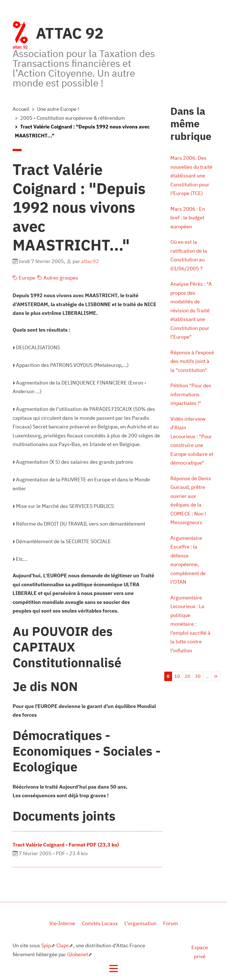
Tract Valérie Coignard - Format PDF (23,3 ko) (66, 845)
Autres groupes (58, 278)
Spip (46, 945)
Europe (24, 278)
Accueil (21, 109)
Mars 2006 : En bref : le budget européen (188, 218)
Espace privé (200, 952)
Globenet (78, 954)
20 (187, 676)
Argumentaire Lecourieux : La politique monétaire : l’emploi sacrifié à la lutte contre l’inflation (190, 624)
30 (198, 676)
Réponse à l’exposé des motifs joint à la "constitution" (192, 361)
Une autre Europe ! (58, 109)
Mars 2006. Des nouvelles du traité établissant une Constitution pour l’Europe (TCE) (191, 176)
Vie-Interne (62, 923)
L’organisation (140, 923)
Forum (171, 923)
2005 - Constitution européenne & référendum (73, 118)
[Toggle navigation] (114, 969)
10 (177, 676)
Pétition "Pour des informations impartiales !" (191, 394)
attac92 (90, 261)
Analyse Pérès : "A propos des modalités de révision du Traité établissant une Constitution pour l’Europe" (191, 310)
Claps (63, 945)
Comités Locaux (100, 923)
